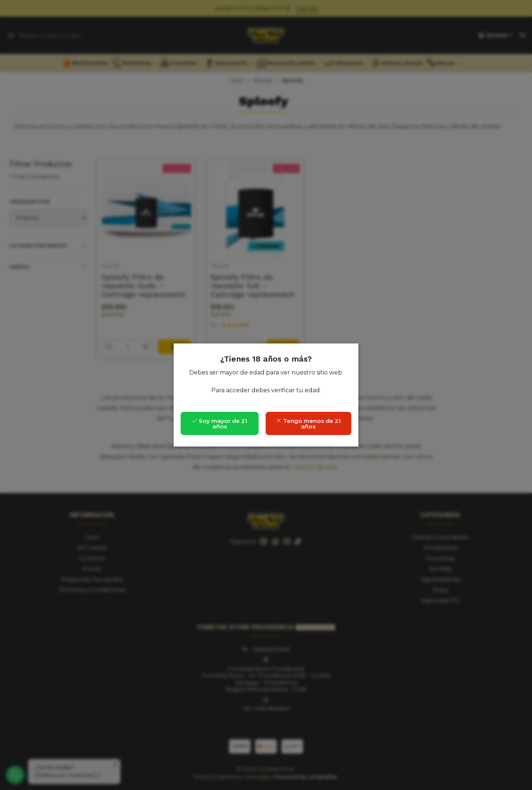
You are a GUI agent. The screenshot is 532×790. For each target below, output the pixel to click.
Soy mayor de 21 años (219, 424)
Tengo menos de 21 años (308, 424)
